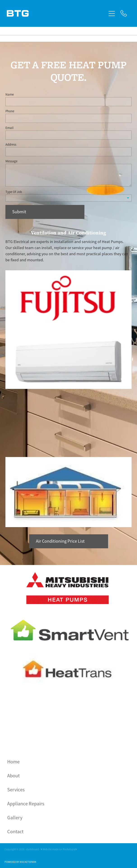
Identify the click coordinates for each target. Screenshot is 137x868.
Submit (19, 212)
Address (11, 144)
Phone (10, 111)
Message (11, 161)
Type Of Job (14, 192)
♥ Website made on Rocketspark (59, 849)
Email (9, 128)
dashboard (33, 849)
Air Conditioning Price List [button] (60, 541)
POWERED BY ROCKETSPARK (20, 862)
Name (10, 94)
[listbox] (68, 198)
